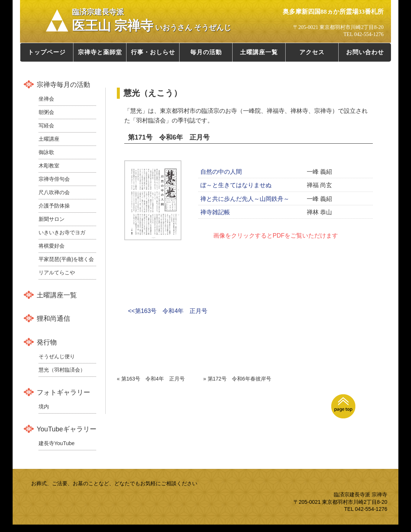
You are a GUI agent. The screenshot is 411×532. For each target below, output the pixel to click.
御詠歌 (46, 152)
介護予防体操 (54, 206)
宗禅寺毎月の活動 (63, 85)
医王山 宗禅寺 (152, 20)
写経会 (46, 125)
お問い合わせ (365, 52)
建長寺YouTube (57, 443)
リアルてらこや (57, 272)
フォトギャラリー (63, 392)
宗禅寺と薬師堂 (100, 52)
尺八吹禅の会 (54, 192)
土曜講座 (49, 139)
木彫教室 (49, 166)
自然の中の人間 (221, 172)
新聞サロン (52, 219)
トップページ (47, 52)
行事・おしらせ (153, 52)
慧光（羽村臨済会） (62, 370)
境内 (44, 407)
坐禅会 (46, 99)
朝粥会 (46, 112)
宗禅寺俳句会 (54, 179)
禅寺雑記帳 (215, 212)
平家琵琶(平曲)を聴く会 (66, 259)
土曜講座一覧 (259, 52)
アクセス (312, 52)
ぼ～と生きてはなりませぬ (236, 185)
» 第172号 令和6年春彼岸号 (237, 379)
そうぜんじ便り (57, 356)
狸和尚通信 (53, 319)
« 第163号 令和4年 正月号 (151, 379)
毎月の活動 (206, 52)
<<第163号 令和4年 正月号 (168, 311)
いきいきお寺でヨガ (62, 232)
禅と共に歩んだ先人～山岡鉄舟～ (245, 199)
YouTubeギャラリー (67, 429)
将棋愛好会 (52, 246)
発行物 (47, 342)
